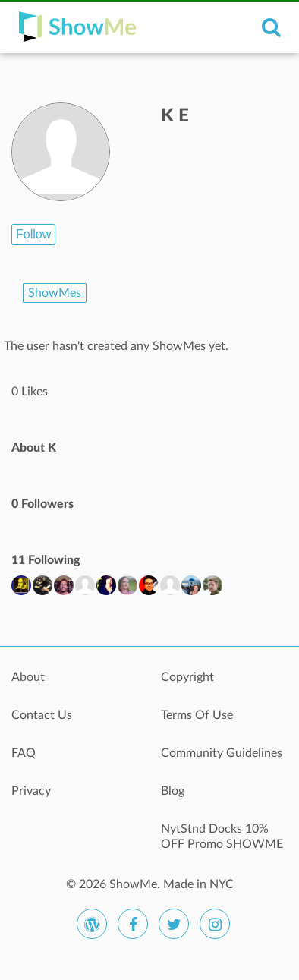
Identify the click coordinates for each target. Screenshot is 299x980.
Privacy (31, 791)
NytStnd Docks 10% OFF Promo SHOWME (222, 837)
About (28, 677)
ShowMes (55, 293)
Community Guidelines (222, 753)
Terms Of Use (197, 715)
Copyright (187, 677)
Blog (173, 791)
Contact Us (42, 715)
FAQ (24, 753)
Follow (33, 234)
